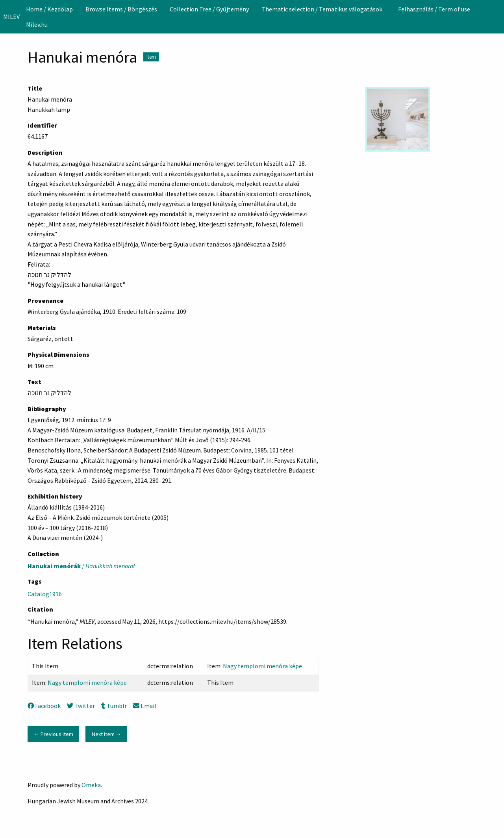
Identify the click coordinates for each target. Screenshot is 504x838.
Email (145, 706)
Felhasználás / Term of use (434, 9)
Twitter (81, 706)
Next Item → (107, 734)
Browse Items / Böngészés (121, 9)
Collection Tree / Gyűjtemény (209, 9)
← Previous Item (53, 734)
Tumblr (114, 706)
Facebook (44, 706)
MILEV (11, 17)
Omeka (91, 785)
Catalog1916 (45, 594)
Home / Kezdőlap (49, 9)
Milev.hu (37, 24)
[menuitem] (49, 9)
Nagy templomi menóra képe (262, 666)
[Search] (497, 17)
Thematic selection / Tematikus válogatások (322, 9)
